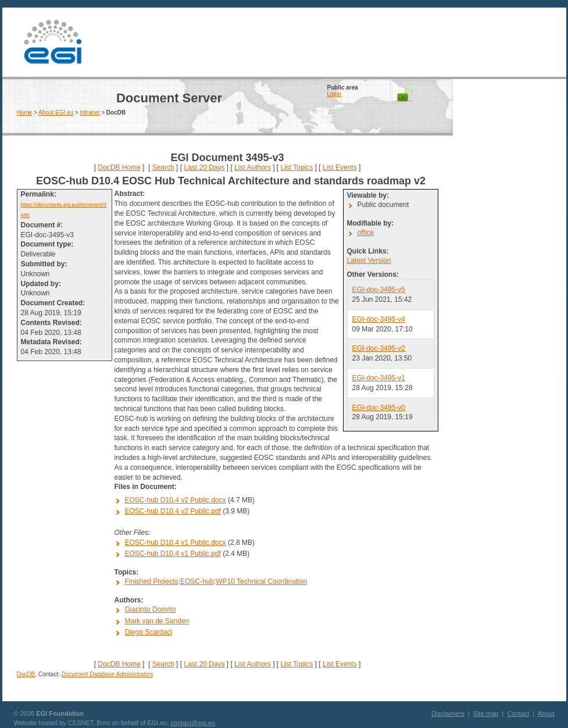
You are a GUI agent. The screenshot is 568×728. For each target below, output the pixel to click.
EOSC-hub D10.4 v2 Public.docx (176, 500)
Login (334, 94)
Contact (518, 713)
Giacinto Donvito (151, 609)
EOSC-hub (197, 581)
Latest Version (369, 260)
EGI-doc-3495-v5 (379, 290)
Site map (486, 713)
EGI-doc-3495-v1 (379, 378)
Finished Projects (152, 581)
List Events (340, 167)
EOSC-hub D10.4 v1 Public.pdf (173, 554)
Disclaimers (448, 713)
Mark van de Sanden (157, 621)
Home (25, 113)
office (366, 233)
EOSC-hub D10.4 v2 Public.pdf (173, 511)
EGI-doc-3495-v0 (379, 408)
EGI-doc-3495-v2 (379, 348)
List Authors (253, 167)
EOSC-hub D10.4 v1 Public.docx (176, 543)
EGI (53, 42)
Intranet (90, 113)
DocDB (26, 674)
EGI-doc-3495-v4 (379, 319)
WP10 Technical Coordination (261, 581)
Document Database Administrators (107, 674)
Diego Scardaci (149, 632)
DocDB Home (119, 167)
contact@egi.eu (193, 723)
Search (163, 167)
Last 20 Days (204, 167)
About (546, 713)
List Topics (296, 167)
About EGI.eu (56, 113)
